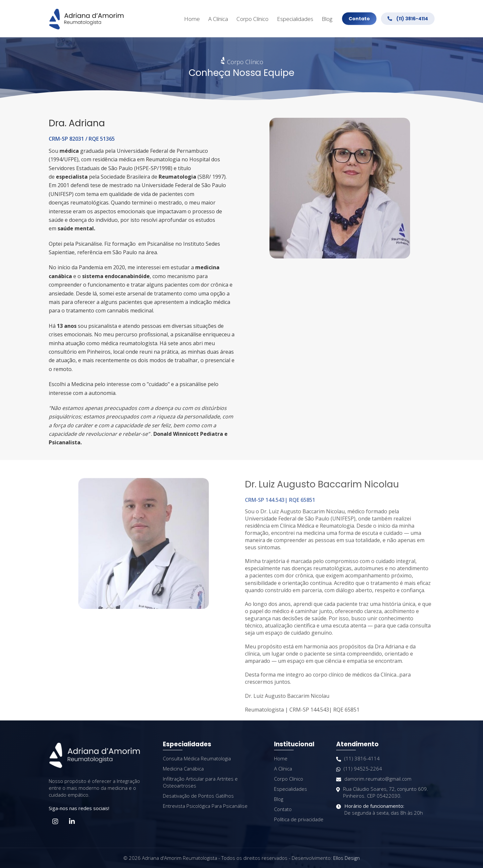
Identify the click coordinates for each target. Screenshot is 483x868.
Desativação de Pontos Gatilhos (198, 796)
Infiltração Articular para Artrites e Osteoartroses (200, 782)
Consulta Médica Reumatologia (197, 758)
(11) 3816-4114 (408, 19)
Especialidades (295, 19)
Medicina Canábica (183, 769)
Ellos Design (346, 858)
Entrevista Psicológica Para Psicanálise (205, 806)
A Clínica (218, 19)
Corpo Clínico (252, 19)
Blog (327, 19)
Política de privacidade (299, 819)
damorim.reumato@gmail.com (374, 779)
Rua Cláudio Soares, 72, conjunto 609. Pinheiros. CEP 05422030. (382, 792)
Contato (359, 19)
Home (192, 19)
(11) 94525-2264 (359, 769)
